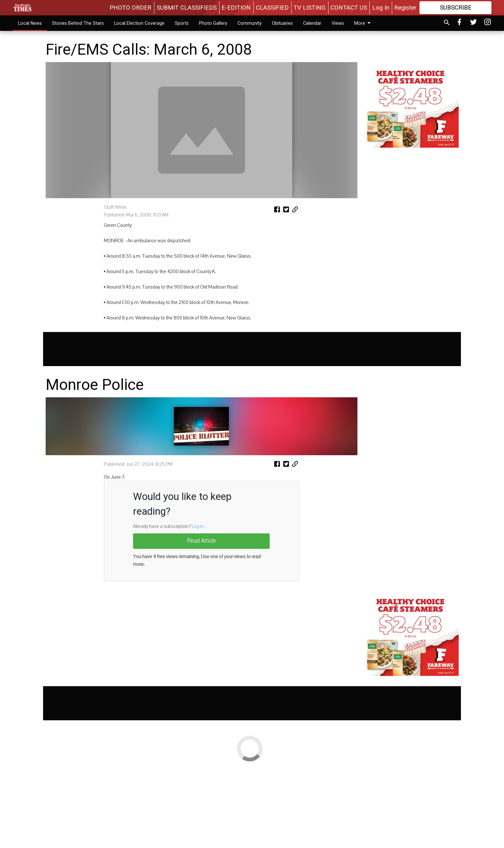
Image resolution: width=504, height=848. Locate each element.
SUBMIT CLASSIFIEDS (187, 8)
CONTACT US (349, 8)
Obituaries (282, 23)
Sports (182, 23)
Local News (30, 23)
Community (250, 23)
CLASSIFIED (272, 8)
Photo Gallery (213, 23)
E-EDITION (236, 8)
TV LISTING (310, 8)
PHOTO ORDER (130, 8)
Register (405, 8)
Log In (381, 8)
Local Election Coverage (139, 23)
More (364, 23)
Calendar (312, 23)
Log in (198, 607)
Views (338, 23)
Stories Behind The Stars (78, 23)
